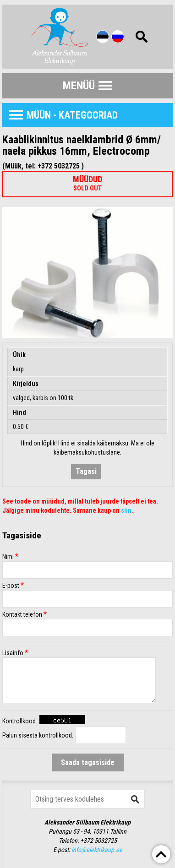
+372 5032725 (98, 841)
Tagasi (86, 471)
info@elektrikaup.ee (97, 850)
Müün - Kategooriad (72, 115)
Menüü (79, 86)
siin (126, 510)
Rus (118, 37)
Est (103, 37)
